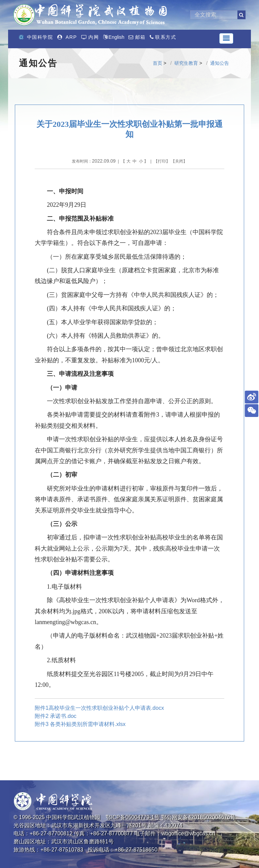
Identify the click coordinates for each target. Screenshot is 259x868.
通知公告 (220, 63)
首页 (157, 63)
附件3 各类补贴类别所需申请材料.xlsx (80, 724)
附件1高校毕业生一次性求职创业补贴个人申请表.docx (99, 708)
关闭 (179, 161)
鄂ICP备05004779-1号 (133, 817)
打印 (162, 161)
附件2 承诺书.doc (56, 716)
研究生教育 (186, 63)
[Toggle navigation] (226, 38)
